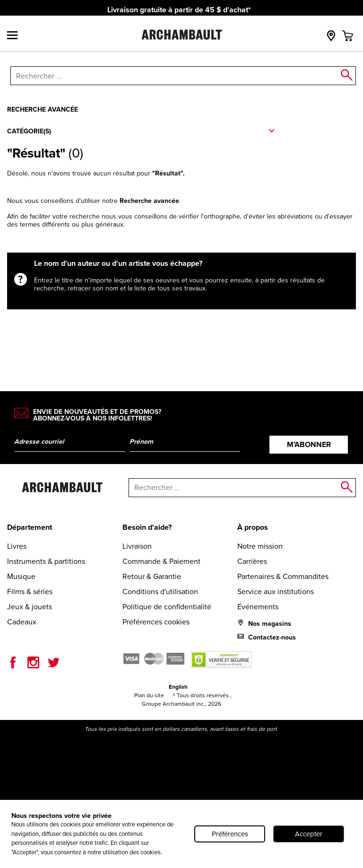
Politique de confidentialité (167, 607)
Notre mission (260, 546)
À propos (253, 527)
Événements (258, 607)
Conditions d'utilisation (160, 592)
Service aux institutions (276, 592)
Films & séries (30, 592)
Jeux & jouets (30, 607)
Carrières (252, 561)
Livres (17, 546)
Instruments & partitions (46, 561)
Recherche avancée (43, 109)
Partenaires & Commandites (283, 576)
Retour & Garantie (152, 576)
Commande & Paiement (161, 561)
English (178, 687)
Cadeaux (22, 622)
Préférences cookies (156, 622)
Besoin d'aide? (147, 527)
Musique (21, 576)
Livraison (137, 546)
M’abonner (309, 444)
